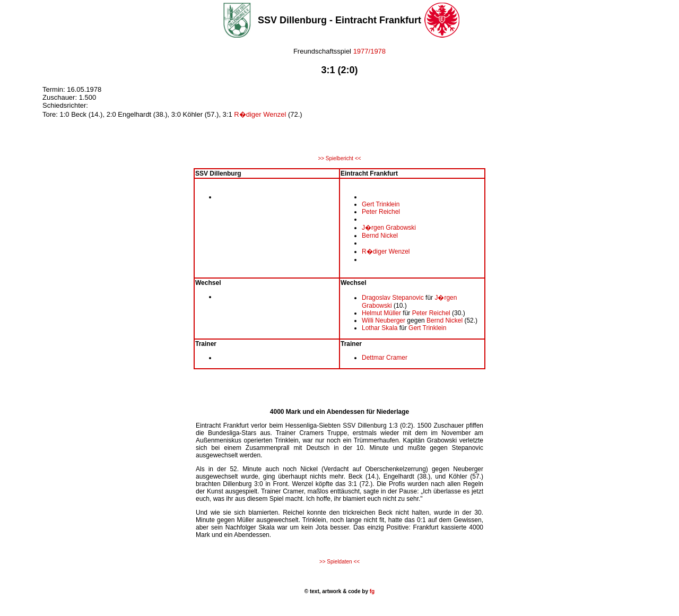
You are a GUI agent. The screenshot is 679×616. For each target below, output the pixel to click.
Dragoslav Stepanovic (393, 298)
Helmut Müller (381, 313)
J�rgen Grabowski (389, 228)
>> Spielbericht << (339, 158)
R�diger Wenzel (260, 114)
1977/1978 (368, 51)
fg (371, 591)
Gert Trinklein (381, 204)
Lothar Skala (380, 328)
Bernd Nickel (380, 236)
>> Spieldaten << (339, 562)
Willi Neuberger (384, 320)
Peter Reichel (381, 212)
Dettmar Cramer (385, 358)
